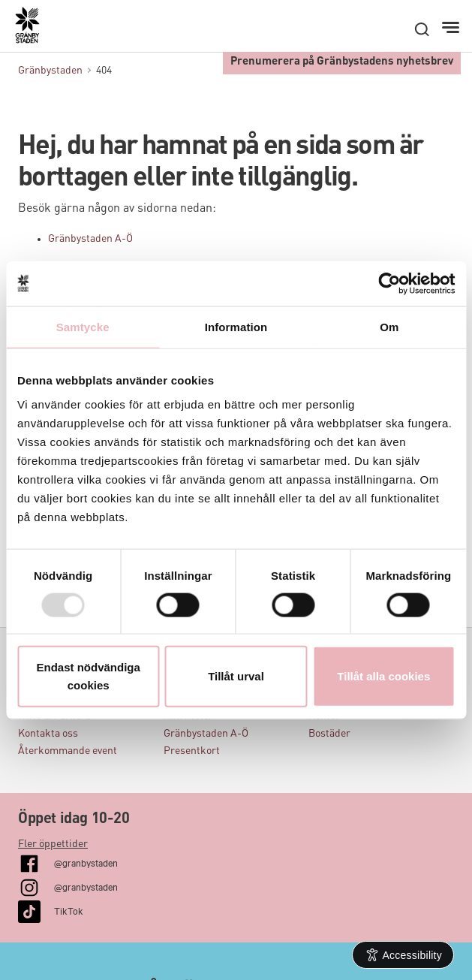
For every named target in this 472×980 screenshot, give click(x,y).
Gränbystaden (50, 71)
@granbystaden (86, 862)
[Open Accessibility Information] (403, 955)
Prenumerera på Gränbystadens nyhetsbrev (342, 62)
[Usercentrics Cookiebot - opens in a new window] (389, 283)
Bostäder (329, 734)
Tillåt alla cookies (383, 676)
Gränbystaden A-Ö (90, 239)
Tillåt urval (236, 676)
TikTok (69, 910)
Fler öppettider (53, 844)
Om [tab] (389, 326)
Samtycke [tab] (83, 326)
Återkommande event (68, 751)
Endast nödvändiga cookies (89, 676)
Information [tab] (236, 326)
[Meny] (452, 28)
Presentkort (192, 751)
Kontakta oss (48, 734)
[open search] (422, 29)
